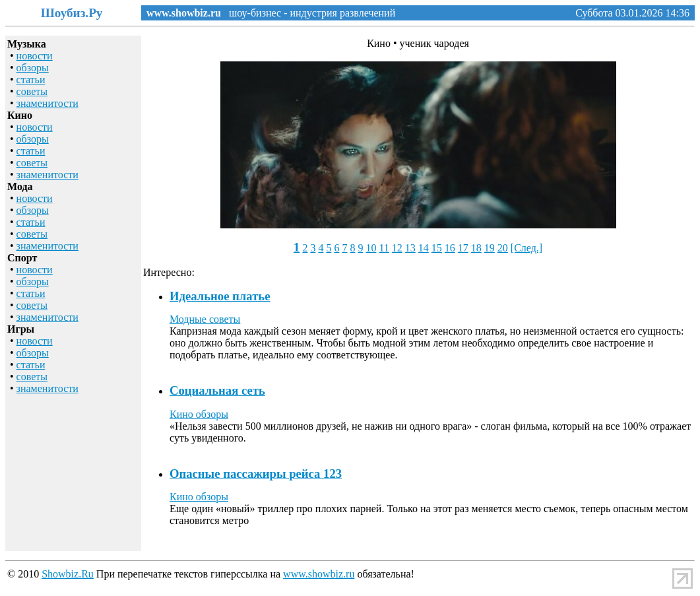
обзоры (33, 68)
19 (490, 248)
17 (463, 248)
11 (384, 248)
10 (371, 248)
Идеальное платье (220, 296)
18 (476, 248)
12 (397, 248)
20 (503, 248)
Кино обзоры (199, 414)
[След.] (526, 248)
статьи (31, 80)
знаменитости (48, 103)
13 (410, 248)
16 (450, 248)
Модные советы (205, 319)
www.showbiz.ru (184, 13)
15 (437, 248)
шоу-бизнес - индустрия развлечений (308, 13)
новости (35, 56)
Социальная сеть (217, 390)
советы (32, 91)
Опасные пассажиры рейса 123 (256, 474)
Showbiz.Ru (68, 574)
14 (424, 248)
